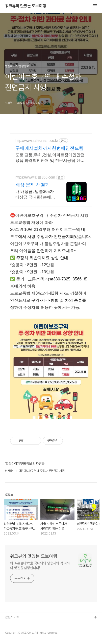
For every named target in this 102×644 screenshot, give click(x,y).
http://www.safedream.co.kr (37, 141)
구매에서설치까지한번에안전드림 (49, 148)
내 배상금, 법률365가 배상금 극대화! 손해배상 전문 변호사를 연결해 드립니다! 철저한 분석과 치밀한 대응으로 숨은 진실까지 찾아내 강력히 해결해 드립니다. (36, 195)
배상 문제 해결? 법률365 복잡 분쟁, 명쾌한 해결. (35, 185)
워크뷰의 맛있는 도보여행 (25, 6)
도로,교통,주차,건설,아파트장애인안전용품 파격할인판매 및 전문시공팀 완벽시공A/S (50, 158)
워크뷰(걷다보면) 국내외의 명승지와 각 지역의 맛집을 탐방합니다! (40, 565)
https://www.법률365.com (35, 177)
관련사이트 (12, 617)
